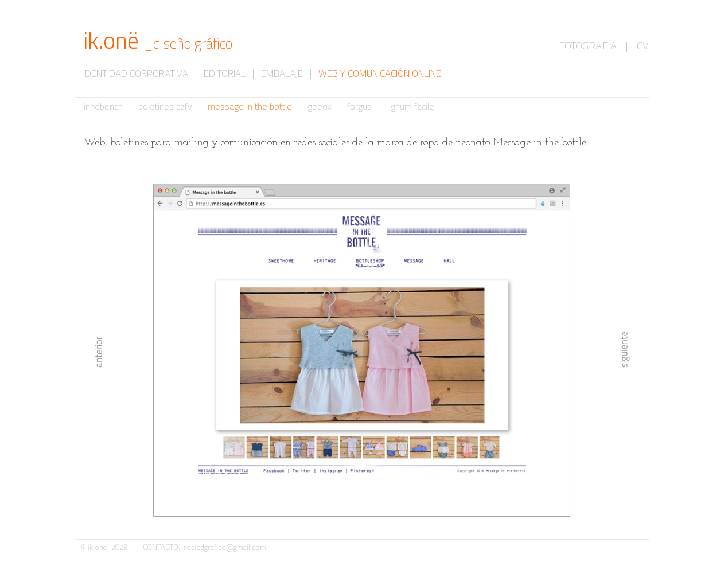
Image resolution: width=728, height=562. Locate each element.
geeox (320, 106)
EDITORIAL (225, 73)
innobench (103, 106)
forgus (359, 106)
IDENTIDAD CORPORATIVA (136, 73)
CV (643, 46)
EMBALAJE (282, 73)
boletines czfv (165, 106)
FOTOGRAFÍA (588, 46)
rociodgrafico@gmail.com (225, 547)
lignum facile (411, 106)
